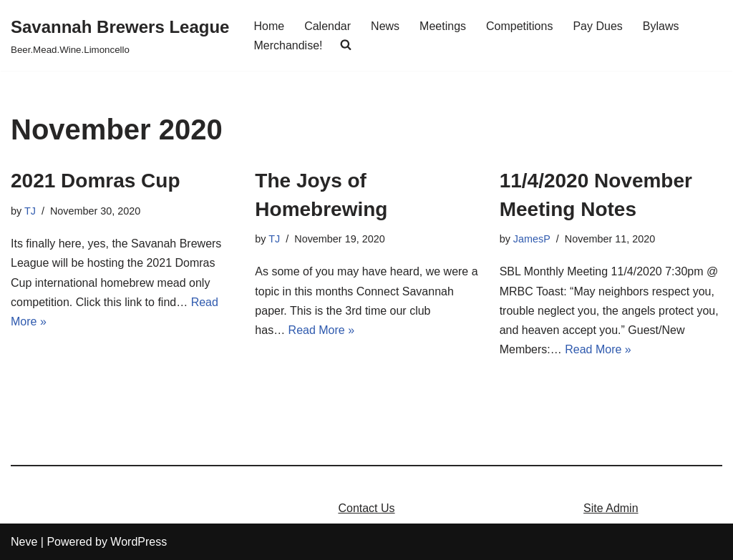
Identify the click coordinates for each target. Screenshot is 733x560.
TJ (30, 211)
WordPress (139, 542)
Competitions (519, 26)
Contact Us (366, 508)
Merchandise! (288, 45)
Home (269, 26)
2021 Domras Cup (96, 181)
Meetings (443, 26)
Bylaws (661, 26)
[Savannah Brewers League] (120, 35)
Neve (24, 542)
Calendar (327, 26)
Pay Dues (597, 26)
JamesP (532, 239)
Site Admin (611, 508)
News (385, 26)
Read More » (322, 330)
